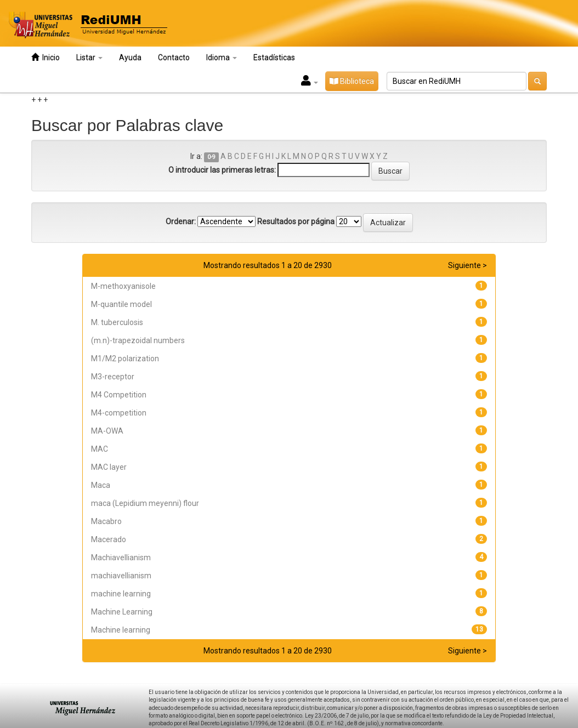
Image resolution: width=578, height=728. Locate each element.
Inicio (46, 57)
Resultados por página (296, 221)
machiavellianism (121, 576)
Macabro (106, 521)
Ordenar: (181, 221)
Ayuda (130, 58)
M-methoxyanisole (123, 286)
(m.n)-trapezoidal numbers (138, 340)
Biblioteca (352, 81)
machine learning (121, 594)
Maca (101, 485)
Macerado (109, 539)
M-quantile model (121, 304)
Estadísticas (274, 58)
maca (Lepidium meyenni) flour (145, 503)
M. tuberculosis (117, 322)
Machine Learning (122, 612)
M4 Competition (119, 395)
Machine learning (121, 630)
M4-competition (119, 413)
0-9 (211, 157)
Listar (89, 58)
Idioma (222, 58)
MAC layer (109, 467)
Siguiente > (467, 265)
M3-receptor (113, 377)
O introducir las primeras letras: (222, 170)
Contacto (174, 58)
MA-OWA (107, 431)
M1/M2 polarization (125, 359)
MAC (100, 449)
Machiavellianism (121, 558)
